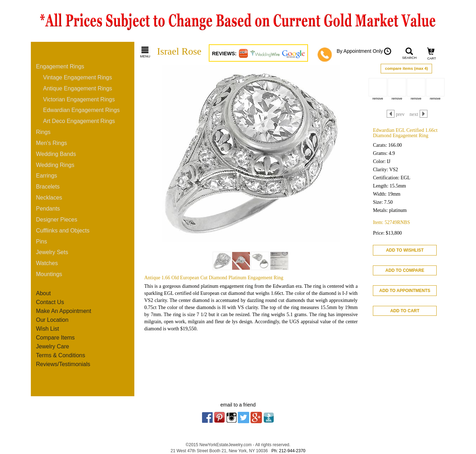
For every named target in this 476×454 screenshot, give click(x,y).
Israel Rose (179, 51)
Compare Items (55, 338)
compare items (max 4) (406, 68)
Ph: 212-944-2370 (289, 451)
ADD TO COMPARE (405, 270)
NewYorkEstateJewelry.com (226, 445)
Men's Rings (52, 143)
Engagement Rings (60, 66)
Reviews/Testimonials (63, 364)
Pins (42, 242)
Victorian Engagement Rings (79, 99)
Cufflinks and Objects (63, 231)
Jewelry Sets (52, 252)
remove (378, 99)
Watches (47, 263)
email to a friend (238, 405)
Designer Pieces (57, 220)
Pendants (48, 209)
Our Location (52, 320)
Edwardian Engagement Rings (82, 110)
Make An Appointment (64, 311)
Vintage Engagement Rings (78, 77)
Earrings (47, 176)
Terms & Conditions (61, 355)
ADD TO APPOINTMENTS (405, 291)
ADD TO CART (405, 311)
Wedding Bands (56, 154)
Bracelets (48, 187)
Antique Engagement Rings (78, 88)
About (44, 293)
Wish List (48, 329)
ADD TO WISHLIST (405, 250)
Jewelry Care (53, 346)
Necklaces (49, 198)
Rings (43, 132)
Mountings (49, 274)
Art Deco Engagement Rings (79, 121)
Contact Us (50, 302)
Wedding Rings (55, 165)
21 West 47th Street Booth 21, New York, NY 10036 (219, 451)
